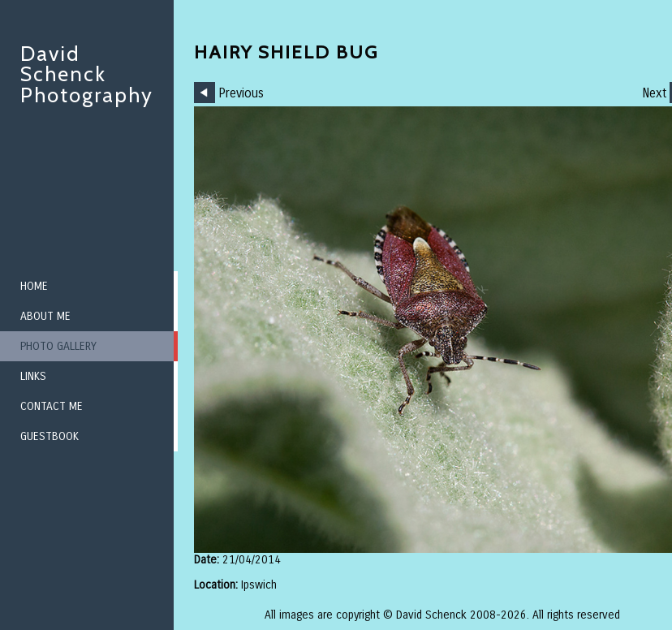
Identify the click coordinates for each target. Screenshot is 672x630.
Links (33, 376)
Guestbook (50, 436)
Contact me (52, 406)
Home (34, 286)
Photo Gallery (58, 346)
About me (45, 316)
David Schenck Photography (87, 74)
